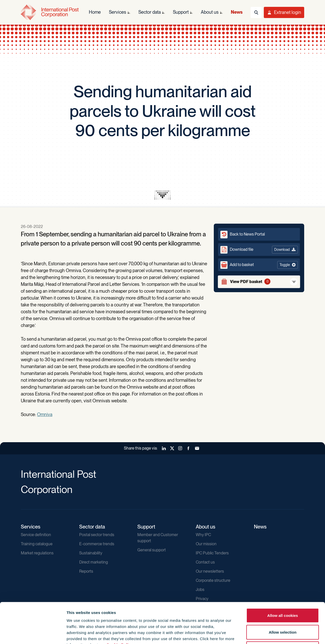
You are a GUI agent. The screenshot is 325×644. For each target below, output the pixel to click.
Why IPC (203, 535)
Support (146, 527)
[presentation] (162, 195)
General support (152, 550)
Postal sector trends (97, 535)
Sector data (92, 527)
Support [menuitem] (181, 12)
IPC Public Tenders (212, 553)
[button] (259, 265)
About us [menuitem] (210, 12)
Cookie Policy (120, 607)
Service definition (36, 535)
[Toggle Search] (256, 12)
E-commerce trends (97, 544)
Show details (275, 634)
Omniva (45, 414)
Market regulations (37, 553)
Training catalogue (37, 544)
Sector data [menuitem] (150, 12)
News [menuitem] (237, 12)
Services (31, 527)
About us (206, 527)
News (260, 527)
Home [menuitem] (95, 12)
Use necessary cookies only (283, 611)
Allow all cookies (283, 577)
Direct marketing (94, 562)
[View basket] (259, 282)
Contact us (205, 562)
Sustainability (91, 553)
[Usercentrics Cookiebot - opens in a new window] (33, 634)
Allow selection (282, 594)
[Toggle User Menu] (284, 12)
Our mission (206, 544)
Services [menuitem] (118, 12)
